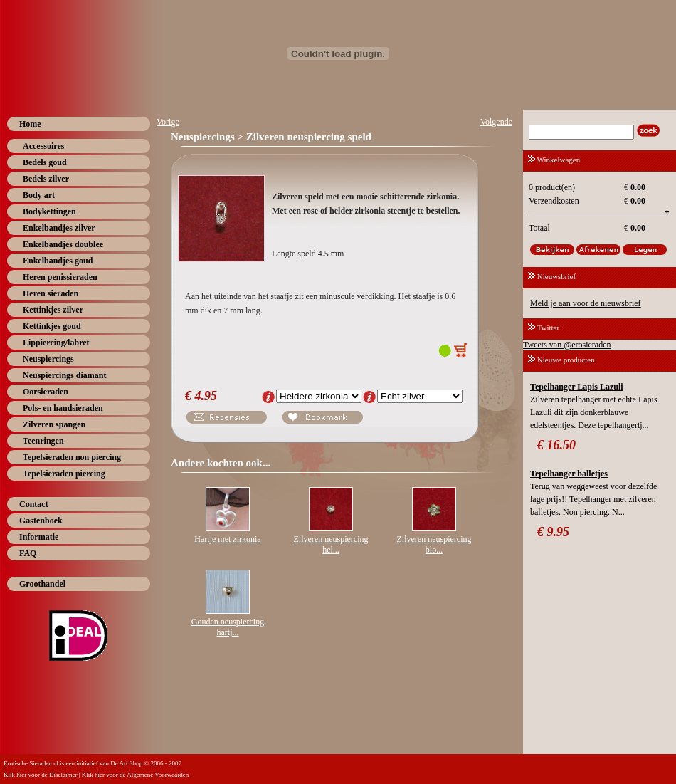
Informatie (39, 537)
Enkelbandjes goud (58, 261)
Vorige (168, 122)
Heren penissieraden (60, 277)
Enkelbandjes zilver (59, 228)
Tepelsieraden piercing (64, 474)
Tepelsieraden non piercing (72, 457)
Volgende (496, 122)
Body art (39, 195)
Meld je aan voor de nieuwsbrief (586, 303)
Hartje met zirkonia (227, 539)
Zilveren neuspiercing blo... (434, 544)
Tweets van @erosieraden (567, 345)
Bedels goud (45, 162)
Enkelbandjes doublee (63, 244)
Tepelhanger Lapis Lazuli (577, 387)
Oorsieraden (46, 392)
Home (30, 124)
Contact (34, 504)
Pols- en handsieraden (63, 408)
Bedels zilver (46, 179)
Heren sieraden (51, 293)
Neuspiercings (48, 359)
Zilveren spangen (54, 424)
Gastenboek (41, 521)
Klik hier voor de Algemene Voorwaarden (135, 775)
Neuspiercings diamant (64, 375)
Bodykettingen (49, 211)
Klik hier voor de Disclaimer (40, 775)
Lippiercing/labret (56, 343)
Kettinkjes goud (52, 326)
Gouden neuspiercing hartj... (228, 627)
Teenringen (43, 441)
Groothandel (42, 584)
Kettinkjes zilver (53, 310)
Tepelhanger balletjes (569, 474)
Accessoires (43, 146)
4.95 (206, 396)
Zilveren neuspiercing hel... (331, 544)
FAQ (28, 553)
